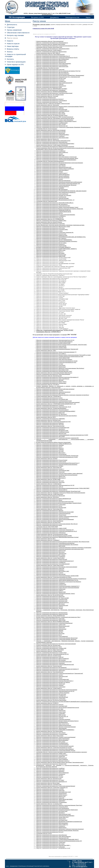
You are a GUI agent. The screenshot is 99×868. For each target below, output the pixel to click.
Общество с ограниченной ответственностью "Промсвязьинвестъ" (52, 43)
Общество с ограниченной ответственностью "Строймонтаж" (51, 164)
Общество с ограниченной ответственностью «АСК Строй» (50, 228)
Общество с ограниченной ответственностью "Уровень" (50, 172)
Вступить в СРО (38, 17)
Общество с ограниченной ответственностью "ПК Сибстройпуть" (52, 204)
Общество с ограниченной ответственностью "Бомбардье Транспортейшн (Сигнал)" (56, 121)
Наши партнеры (13, 46)
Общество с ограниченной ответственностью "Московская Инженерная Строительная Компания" (60, 163)
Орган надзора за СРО (15, 64)
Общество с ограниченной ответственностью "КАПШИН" (50, 188)
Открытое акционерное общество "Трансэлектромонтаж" (50, 41)
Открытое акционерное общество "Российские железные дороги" (52, 115)
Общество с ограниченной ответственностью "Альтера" (50, 179)
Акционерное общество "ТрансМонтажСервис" (48, 68)
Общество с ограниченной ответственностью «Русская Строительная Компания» (56, 215)
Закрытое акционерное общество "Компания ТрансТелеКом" (51, 44)
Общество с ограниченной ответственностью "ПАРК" (49, 87)
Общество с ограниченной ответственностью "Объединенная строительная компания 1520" (58, 183)
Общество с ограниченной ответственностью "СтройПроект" (51, 151)
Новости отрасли (13, 44)
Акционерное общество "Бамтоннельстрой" (47, 201)
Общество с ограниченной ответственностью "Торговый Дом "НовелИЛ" (54, 195)
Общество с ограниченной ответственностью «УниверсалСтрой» (52, 235)
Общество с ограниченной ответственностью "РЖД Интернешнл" (52, 189)
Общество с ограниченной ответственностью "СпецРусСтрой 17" (52, 173)
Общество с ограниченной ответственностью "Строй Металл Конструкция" (54, 93)
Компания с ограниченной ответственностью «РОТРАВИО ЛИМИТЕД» (54, 247)
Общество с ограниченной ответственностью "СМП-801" (50, 84)
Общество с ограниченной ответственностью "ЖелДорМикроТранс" (53, 59)
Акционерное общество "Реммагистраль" (46, 98)
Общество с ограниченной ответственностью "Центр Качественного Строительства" (56, 157)
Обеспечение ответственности (18, 33)
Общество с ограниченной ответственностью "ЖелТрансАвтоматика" (53, 178)
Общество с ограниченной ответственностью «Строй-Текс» (50, 223)
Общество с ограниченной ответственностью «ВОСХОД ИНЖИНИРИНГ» (54, 240)
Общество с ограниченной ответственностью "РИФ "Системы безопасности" (55, 117)
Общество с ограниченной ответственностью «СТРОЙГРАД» (51, 216)
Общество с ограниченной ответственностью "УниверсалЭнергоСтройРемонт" (55, 169)
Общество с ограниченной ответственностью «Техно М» (50, 218)
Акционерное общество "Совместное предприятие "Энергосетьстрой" (53, 103)
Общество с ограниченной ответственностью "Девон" (49, 102)
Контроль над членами (15, 35)
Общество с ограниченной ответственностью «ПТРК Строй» (51, 250)
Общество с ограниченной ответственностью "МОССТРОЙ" (51, 114)
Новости (10, 41)
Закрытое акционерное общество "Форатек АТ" (48, 139)
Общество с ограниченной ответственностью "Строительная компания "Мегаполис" (56, 185)
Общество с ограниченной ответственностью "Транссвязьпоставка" (52, 138)
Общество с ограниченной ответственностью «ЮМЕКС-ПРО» (51, 221)
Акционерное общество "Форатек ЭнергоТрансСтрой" (49, 47)
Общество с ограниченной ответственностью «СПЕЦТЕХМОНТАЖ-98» (54, 212)
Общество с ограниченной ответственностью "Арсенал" (50, 154)
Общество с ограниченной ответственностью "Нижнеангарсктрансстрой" (54, 167)
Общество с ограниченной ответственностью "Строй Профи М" (52, 101)
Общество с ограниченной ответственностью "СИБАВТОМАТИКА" (53, 135)
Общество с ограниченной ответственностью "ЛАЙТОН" (50, 108)
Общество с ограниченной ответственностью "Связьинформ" (51, 90)
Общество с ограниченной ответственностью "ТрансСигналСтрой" (52, 66)
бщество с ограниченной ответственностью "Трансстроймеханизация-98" (55, 83)
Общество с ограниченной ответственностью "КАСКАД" (50, 99)
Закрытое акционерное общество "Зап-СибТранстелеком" (50, 95)
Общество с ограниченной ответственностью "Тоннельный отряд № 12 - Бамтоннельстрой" (58, 77)
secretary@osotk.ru (47, 15)
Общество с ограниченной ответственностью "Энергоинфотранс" (52, 142)
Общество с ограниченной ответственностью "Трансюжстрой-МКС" (53, 198)
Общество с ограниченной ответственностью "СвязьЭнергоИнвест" (52, 170)
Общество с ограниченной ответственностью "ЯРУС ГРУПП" (51, 124)
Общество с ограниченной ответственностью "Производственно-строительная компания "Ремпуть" (60, 106)
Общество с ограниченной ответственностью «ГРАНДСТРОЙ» (51, 246)
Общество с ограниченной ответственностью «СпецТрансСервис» (52, 229)
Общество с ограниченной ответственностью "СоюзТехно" (50, 80)
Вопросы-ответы (13, 49)
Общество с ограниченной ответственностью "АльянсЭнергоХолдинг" (53, 206)
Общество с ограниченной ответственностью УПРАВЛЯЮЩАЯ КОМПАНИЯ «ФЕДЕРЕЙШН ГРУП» (61, 237)
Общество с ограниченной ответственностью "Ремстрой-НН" (51, 132)
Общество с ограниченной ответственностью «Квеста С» (50, 252)
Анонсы (10, 52)
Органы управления (14, 30)
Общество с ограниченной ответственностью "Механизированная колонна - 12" (55, 200)
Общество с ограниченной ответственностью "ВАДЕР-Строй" (51, 78)
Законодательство (72, 17)
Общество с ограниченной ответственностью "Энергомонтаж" (51, 86)
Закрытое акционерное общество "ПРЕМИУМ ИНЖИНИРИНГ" (52, 92)
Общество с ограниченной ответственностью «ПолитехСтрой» (51, 234)
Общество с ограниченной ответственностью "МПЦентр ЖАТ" (51, 60)
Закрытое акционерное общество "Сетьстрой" (47, 96)
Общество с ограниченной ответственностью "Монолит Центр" (51, 52)
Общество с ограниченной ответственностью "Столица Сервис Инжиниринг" (55, 120)
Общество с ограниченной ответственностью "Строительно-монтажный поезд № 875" (57, 58)
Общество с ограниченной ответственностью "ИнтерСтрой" (51, 133)
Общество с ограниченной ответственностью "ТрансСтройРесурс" (52, 152)
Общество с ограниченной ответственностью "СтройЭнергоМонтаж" (53, 111)
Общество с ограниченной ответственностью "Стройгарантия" (51, 197)
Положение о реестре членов (41, 24)
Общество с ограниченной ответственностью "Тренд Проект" (51, 166)
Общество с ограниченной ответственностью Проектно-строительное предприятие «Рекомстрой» (60, 209)
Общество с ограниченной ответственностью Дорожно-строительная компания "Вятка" (57, 158)
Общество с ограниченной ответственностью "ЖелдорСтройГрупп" (52, 72)
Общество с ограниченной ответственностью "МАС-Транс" (50, 112)
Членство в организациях (16, 62)
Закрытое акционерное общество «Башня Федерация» (49, 222)
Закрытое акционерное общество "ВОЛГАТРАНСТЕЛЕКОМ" (51, 130)
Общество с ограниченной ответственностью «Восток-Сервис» (51, 243)
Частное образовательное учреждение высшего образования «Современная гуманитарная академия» (60, 225)
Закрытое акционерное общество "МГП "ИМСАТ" (48, 53)
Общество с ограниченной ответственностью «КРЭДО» (50, 213)
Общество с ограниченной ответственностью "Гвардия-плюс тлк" (52, 126)
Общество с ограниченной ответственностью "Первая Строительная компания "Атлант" (57, 207)
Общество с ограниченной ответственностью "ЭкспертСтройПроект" (53, 176)
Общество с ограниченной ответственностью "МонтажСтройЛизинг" (53, 74)
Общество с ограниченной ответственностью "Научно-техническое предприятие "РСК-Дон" (58, 71)
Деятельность (12, 25)
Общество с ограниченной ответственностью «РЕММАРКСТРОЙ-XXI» (54, 210)
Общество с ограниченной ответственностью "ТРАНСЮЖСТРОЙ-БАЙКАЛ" (55, 203)
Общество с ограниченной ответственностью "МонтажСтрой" (51, 62)
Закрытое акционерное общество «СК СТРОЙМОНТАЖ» (50, 219)
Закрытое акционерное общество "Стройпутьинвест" (49, 50)
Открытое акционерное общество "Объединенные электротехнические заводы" (55, 118)
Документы (54, 17)
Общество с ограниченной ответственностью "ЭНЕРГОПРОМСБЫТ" (53, 175)
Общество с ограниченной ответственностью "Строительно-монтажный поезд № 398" (57, 46)
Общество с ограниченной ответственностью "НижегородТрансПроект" (53, 180)
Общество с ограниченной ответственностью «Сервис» (49, 231)
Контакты (10, 59)
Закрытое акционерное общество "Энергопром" (48, 105)
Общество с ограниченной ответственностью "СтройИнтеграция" (52, 123)
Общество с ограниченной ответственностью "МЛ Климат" (50, 253)
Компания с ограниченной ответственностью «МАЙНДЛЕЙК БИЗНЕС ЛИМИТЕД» (57, 249)
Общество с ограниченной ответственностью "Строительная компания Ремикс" (55, 144)
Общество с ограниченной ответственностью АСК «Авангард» (51, 238)
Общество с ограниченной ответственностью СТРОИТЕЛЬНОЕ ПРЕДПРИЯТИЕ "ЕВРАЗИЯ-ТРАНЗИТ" (61, 191)
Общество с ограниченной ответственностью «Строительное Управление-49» (55, 232)
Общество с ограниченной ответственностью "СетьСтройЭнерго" (52, 65)
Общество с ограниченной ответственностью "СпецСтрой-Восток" (52, 194)
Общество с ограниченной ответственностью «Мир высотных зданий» (53, 226)
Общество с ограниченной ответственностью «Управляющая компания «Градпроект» (57, 241)
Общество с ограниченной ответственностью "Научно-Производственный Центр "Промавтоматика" (60, 75)
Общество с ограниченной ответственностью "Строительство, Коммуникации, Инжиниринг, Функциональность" (63, 127)
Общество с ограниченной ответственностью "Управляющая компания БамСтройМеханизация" (59, 182)
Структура (11, 27)
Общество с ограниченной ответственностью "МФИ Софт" (50, 155)
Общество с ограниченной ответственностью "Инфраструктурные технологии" (55, 146)
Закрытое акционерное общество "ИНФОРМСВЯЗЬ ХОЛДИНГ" (52, 89)
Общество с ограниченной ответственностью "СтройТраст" (50, 136)
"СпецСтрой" (50, 69)
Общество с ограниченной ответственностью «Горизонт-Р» (50, 244)
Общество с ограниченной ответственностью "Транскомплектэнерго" (53, 49)
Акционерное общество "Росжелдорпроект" (47, 129)
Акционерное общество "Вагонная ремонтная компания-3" (50, 161)
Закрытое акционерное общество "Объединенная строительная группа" (53, 141)
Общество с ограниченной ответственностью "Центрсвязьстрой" (52, 109)
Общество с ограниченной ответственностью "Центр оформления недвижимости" (56, 192)
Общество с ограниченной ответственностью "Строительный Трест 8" (53, 56)
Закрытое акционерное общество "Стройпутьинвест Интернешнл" (52, 145)
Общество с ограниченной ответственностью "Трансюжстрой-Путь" (53, 186)
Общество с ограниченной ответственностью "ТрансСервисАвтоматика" (54, 63)
